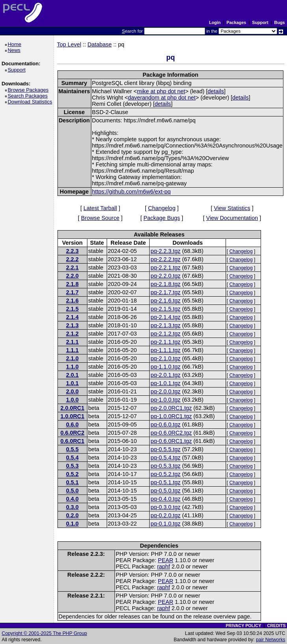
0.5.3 (72, 466)
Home (16, 44)
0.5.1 (72, 482)
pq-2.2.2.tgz (165, 259)
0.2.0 (72, 515)
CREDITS (276, 626)
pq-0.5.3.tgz (165, 466)
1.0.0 (72, 400)
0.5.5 (72, 449)
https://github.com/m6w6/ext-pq (131, 192)
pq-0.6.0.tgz (165, 424)
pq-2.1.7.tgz (165, 292)
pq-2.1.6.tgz (165, 301)
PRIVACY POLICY (243, 626)
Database (100, 44)
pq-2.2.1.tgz (165, 268)
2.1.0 (72, 358)
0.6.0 (72, 424)
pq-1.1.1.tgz (165, 350)
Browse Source (100, 218)
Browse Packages (29, 90)
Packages (236, 22)
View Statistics (232, 208)
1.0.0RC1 (72, 416)
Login (215, 22)
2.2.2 (72, 259)
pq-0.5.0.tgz (165, 491)
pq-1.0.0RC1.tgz (171, 416)
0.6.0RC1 (72, 441)
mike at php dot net (161, 91)
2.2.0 (72, 276)
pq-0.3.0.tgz (165, 507)
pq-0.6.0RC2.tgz (171, 433)
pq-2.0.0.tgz (165, 391)
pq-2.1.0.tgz (165, 358)
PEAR (166, 560)
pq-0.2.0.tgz (165, 515)
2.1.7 (72, 292)
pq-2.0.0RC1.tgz (171, 408)
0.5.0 (72, 491)
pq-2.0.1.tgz (165, 375)
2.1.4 (72, 317)
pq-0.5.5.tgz (165, 449)
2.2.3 (72, 251)
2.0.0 (72, 391)
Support (260, 22)
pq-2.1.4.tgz (165, 317)
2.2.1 (72, 268)
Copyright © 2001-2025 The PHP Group (44, 633)
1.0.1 (72, 383)
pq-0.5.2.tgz (165, 474)
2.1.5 (72, 309)
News (15, 50)
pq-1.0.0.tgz (165, 400)
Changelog (162, 208)
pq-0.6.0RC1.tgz (171, 441)
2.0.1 (72, 375)
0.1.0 (72, 524)
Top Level (69, 44)
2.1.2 (72, 334)
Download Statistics (31, 102)
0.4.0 (72, 499)
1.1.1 (72, 350)
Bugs (280, 22)
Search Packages (29, 96)
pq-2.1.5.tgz (165, 309)
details (216, 91)
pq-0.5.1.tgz (165, 482)
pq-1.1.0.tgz (165, 367)
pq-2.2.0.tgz (165, 276)
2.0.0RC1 (72, 408)
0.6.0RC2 (72, 433)
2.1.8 (72, 284)
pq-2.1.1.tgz (165, 342)
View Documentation (232, 218)
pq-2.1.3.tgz (165, 325)
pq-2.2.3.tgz (165, 251)
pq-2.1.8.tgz (165, 284)
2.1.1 (72, 342)
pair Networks (271, 640)
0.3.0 (72, 507)
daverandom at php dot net (162, 98)
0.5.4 (72, 458)
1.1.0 (72, 367)
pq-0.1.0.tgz (165, 524)
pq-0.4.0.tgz (165, 499)
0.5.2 (72, 474)
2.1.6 (72, 301)
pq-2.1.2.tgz (165, 334)
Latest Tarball (100, 208)
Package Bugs (162, 218)
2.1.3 (72, 325)
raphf (164, 566)
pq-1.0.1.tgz (165, 383)
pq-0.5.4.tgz (165, 458)
